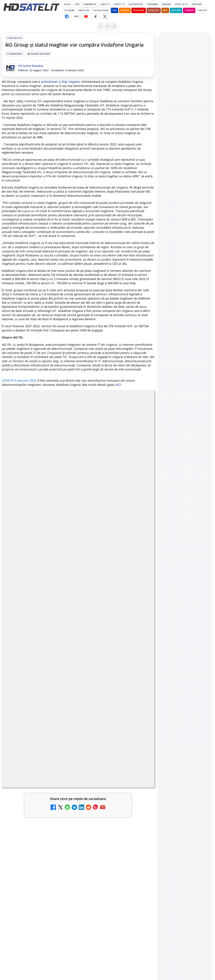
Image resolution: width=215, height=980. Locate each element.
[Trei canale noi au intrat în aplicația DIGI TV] (140, 656)
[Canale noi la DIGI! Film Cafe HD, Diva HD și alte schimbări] (62, 656)
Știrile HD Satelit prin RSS (185, 516)
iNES (165, 10)
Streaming (153, 4)
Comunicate (90, 4)
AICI (118, 385)
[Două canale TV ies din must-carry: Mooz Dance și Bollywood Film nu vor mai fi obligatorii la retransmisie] (140, 728)
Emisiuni (166, 4)
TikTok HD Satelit (185, 485)
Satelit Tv (119, 4)
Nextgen (176, 10)
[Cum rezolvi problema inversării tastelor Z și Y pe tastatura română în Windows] (62, 779)
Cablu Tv (105, 4)
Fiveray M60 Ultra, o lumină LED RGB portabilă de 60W (181, 163)
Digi (166, 549)
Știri (77, 4)
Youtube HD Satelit (185, 476)
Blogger (135, 864)
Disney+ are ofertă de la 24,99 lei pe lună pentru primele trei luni (184, 67)
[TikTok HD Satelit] (95, 16)
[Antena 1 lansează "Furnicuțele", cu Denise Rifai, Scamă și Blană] (62, 728)
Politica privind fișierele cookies (185, 600)
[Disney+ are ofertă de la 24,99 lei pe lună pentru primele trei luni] (185, 88)
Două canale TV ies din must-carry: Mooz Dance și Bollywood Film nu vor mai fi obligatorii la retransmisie (109, 731)
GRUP (76, 16)
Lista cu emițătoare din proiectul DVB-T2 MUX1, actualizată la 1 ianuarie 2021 (122, 821)
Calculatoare (101, 10)
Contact (203, 10)
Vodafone (139, 10)
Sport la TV (181, 4)
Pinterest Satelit (185, 504)
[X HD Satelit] (105, 16)
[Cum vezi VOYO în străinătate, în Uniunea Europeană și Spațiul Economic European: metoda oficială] (185, 140)
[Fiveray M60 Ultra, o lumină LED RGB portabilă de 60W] (185, 184)
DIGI (115, 10)
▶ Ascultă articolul (39, 54)
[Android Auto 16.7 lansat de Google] (140, 695)
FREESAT (179, 549)
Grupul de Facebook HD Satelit (185, 455)
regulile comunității (57, 549)
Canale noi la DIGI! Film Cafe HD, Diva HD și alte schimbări (31, 653)
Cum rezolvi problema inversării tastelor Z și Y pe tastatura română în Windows (31, 780)
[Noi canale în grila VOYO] (62, 695)
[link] (39, 660)
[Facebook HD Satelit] (67, 16)
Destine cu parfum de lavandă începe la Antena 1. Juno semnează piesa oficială (31, 826)
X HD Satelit (185, 495)
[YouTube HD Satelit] (86, 16)
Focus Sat (154, 10)
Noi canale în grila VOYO (31, 688)
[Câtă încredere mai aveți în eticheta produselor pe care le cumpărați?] (140, 779)
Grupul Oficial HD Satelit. (92, 553)
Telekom (189, 10)
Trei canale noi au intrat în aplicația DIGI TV (108, 651)
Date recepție (136, 4)
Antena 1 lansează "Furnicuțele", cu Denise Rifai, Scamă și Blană (31, 724)
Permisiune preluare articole (185, 589)
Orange (125, 10)
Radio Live (84, 10)
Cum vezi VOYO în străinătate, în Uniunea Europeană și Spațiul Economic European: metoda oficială (184, 115)
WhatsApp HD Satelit (185, 466)
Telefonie (197, 4)
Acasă (67, 4)
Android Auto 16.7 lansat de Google (108, 688)
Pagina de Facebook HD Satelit (185, 442)
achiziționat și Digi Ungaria (60, 82)
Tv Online (69, 10)
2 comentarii (15, 54)
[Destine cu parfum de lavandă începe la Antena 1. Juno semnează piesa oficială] (62, 827)
